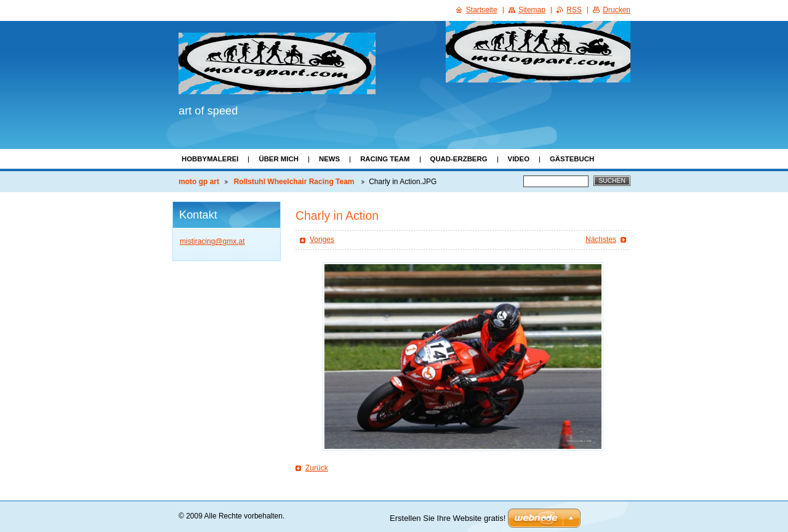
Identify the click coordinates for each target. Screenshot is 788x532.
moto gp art (199, 182)
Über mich (279, 159)
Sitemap (532, 10)
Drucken (617, 10)
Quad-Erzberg (459, 159)
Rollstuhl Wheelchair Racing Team (295, 182)
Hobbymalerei (210, 159)
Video (519, 159)
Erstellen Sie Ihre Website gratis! (448, 518)
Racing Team (385, 159)
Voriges (322, 240)
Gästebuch (572, 159)
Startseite (482, 10)
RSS (574, 10)
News (329, 159)
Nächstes (601, 240)
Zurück (317, 468)
